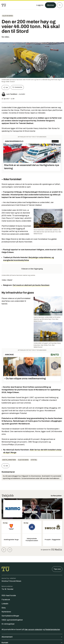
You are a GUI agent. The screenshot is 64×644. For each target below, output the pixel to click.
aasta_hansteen (9, 460)
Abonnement (32, 637)
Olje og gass (8, 16)
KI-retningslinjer (8, 624)
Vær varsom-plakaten (33, 629)
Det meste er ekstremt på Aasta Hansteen (31, 285)
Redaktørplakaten (53, 629)
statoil (34, 460)
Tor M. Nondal (7, 589)
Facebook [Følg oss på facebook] (6, 600)
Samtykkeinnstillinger (10, 616)
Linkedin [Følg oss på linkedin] (5, 604)
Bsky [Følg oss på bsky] (4, 608)
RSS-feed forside (9, 596)
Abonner (51, 5)
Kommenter (17, 87)
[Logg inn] (40, 5)
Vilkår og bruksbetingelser (12, 620)
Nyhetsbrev (6, 612)
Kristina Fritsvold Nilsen (11, 581)
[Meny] (60, 5)
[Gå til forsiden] (4, 5)
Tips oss (57, 569)
